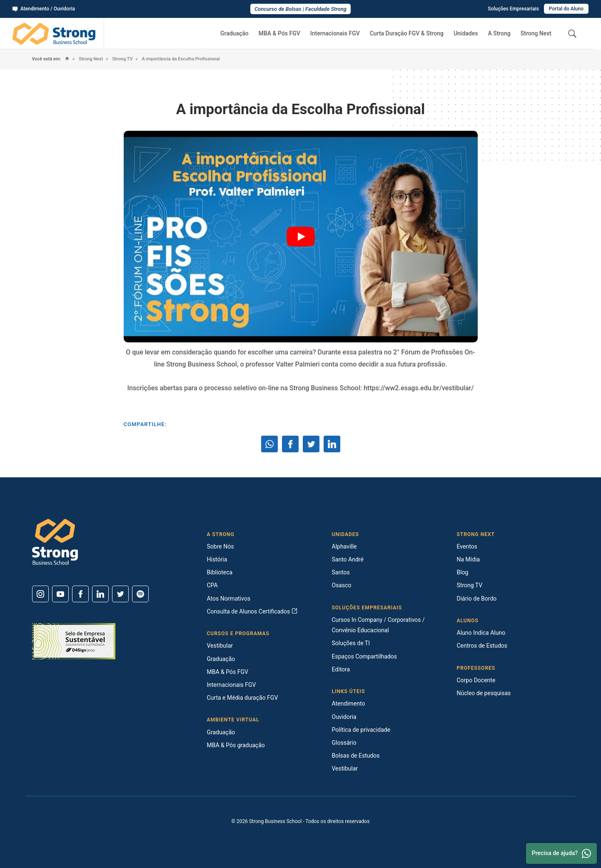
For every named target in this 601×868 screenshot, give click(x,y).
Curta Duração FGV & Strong (407, 33)
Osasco (342, 585)
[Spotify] (140, 594)
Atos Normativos (229, 599)
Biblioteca (220, 572)
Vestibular (220, 646)
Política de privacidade (361, 730)
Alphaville (344, 546)
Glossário (344, 743)
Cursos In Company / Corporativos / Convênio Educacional (378, 625)
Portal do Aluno (566, 9)
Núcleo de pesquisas (484, 693)
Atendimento (349, 703)
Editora (341, 669)
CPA (212, 585)
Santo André (348, 559)
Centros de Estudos (482, 646)
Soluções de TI (351, 643)
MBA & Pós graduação (236, 745)
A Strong (499, 33)
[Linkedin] (100, 594)
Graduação (234, 33)
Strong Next (536, 33)
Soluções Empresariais (513, 9)
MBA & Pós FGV (279, 33)
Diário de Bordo (477, 599)
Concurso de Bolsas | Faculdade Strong (300, 9)
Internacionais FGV (335, 33)
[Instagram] (40, 594)
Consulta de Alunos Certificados (252, 611)
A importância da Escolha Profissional (180, 59)
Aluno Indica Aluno (481, 633)
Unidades (466, 33)
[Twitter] (120, 594)
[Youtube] (60, 594)
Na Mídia (469, 559)
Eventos (467, 546)
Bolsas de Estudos (356, 756)
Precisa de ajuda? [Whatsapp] (561, 853)
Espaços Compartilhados (364, 656)
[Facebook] (80, 594)
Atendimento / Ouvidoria (44, 9)
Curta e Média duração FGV (243, 698)
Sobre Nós (221, 546)
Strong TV (122, 59)
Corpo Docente (476, 680)
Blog (463, 572)
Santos (341, 572)
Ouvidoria (344, 717)
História (217, 559)
